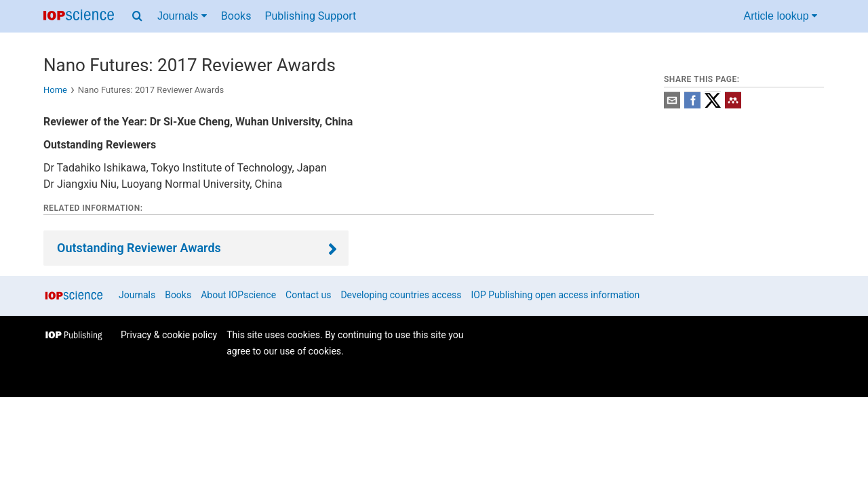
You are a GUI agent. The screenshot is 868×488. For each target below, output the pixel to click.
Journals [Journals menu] (182, 16)
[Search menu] (137, 16)
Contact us (308, 295)
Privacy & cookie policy (169, 335)
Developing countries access (401, 295)
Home (55, 90)
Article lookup (781, 16)
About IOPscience (238, 295)
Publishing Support (310, 16)
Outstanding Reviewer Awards (139, 248)
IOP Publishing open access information (556, 295)
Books (236, 16)
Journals (137, 295)
